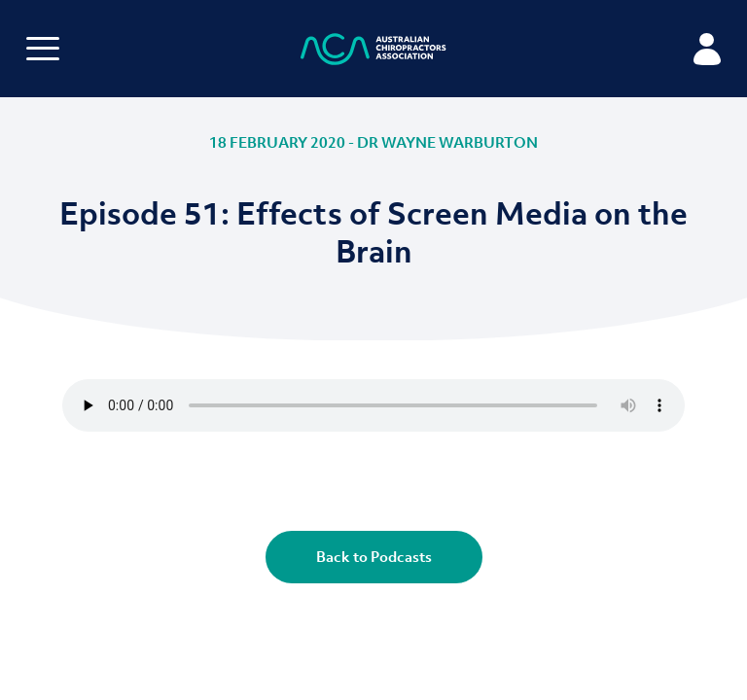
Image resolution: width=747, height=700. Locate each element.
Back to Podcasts (374, 556)
